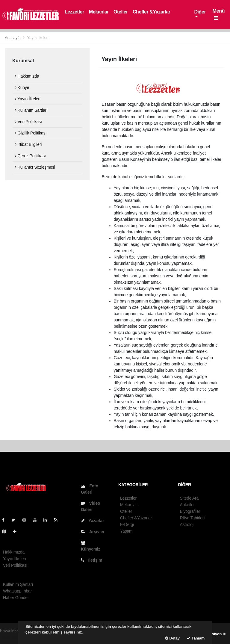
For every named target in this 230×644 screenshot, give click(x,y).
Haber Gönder (16, 598)
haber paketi (11, 637)
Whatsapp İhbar (17, 591)
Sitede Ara (189, 498)
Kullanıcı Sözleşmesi (35, 167)
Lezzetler (74, 12)
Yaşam (126, 531)
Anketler (187, 505)
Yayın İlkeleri (38, 38)
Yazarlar (92, 521)
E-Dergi (127, 524)
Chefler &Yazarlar (152, 12)
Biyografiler (190, 511)
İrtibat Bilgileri (28, 144)
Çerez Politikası (30, 156)
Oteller (121, 12)
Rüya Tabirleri (192, 518)
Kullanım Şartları (31, 110)
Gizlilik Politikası (31, 133)
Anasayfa (13, 38)
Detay (172, 638)
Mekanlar (99, 12)
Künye (22, 87)
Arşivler (93, 532)
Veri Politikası (28, 122)
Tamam (196, 638)
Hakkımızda (27, 76)
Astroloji (187, 524)
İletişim (91, 560)
